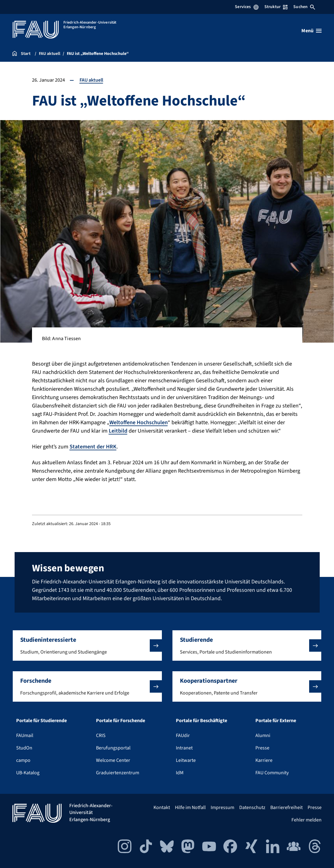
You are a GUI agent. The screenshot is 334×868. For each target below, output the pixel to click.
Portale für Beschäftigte (201, 721)
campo (23, 760)
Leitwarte (186, 760)
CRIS (101, 735)
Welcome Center (113, 760)
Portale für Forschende (121, 721)
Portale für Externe (276, 721)
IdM (180, 773)
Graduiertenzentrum (118, 773)
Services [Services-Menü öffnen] (247, 7)
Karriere (264, 760)
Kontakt (162, 807)
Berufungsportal (113, 748)
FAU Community (272, 773)
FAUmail (25, 735)
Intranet (184, 748)
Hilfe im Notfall (190, 807)
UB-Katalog (28, 773)
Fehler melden (307, 820)
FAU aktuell (91, 80)
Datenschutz (252, 807)
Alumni (263, 735)
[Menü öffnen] (311, 31)
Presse (262, 748)
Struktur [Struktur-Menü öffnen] (276, 7)
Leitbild (118, 431)
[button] (87, 645)
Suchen (304, 7)
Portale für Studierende (41, 721)
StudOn (24, 748)
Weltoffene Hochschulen (139, 423)
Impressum (222, 807)
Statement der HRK (93, 447)
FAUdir (183, 735)
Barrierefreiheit (286, 807)
